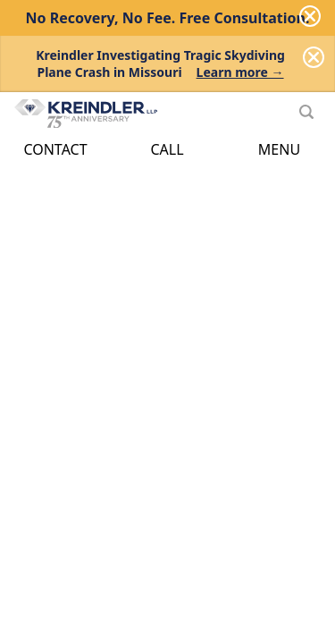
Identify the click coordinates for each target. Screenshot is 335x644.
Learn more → (240, 72)
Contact (55, 149)
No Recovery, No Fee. (168, 18)
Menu (279, 149)
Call (167, 149)
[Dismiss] (314, 57)
